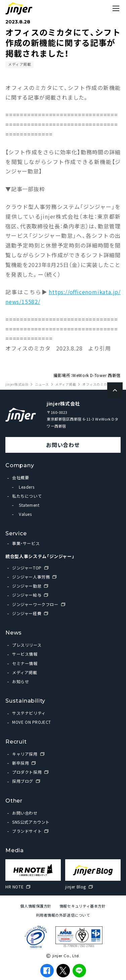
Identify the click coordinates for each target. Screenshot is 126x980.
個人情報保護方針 (36, 906)
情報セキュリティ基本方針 (83, 906)
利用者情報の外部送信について (63, 915)
